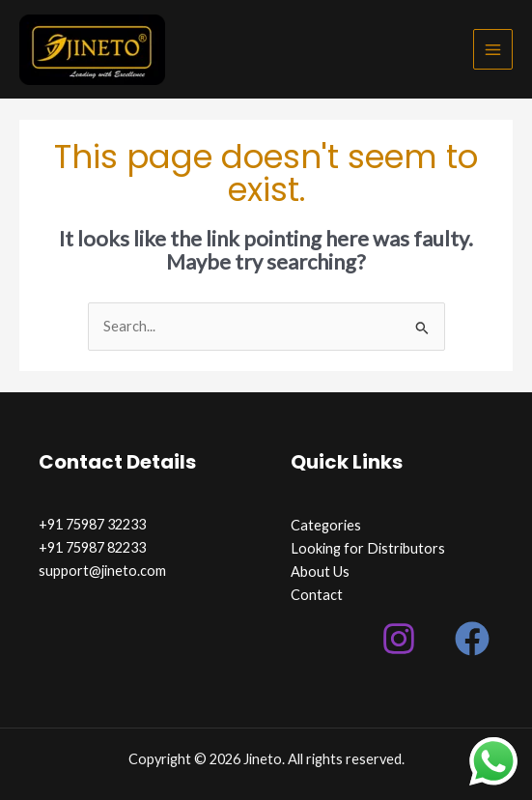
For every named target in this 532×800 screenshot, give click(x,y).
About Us (320, 571)
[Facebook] (472, 639)
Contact (317, 595)
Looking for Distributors (368, 548)
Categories (326, 525)
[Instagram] (399, 639)
